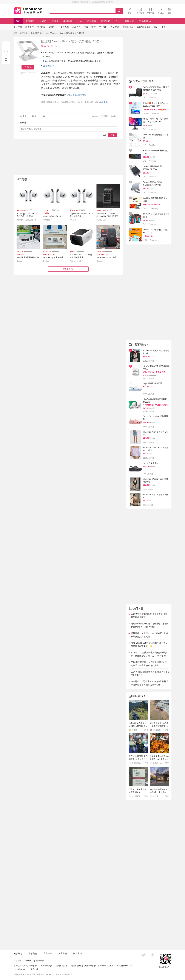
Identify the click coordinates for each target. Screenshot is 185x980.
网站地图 (17, 960)
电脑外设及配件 (37, 33)
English (114, 116)
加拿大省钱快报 (30, 966)
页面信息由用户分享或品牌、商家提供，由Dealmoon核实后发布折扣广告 (43, 974)
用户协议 (29, 960)
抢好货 (43, 21)
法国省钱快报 (62, 966)
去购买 (28, 67)
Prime (46, 61)
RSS (152, 955)
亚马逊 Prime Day (125, 966)
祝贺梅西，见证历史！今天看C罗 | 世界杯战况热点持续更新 (149, 635)
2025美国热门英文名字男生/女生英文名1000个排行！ (150, 673)
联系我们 (33, 953)
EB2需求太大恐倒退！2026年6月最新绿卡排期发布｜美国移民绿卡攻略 (149, 683)
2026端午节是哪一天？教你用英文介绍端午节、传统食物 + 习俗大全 (149, 664)
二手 (118, 21)
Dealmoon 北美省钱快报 (28, 10)
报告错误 (105, 116)
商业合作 (48, 953)
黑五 (111, 966)
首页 (18, 21)
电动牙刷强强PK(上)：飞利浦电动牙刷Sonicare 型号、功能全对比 (149, 625)
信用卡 (55, 21)
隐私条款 (40, 960)
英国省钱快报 (46, 966)
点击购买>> (49, 66)
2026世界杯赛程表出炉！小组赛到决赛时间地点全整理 (149, 616)
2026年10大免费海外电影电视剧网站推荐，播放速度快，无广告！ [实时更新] (149, 654)
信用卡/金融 (128, 27)
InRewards (22, 969)
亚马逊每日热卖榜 (77, 95)
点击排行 (30, 21)
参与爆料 (103, 102)
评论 (113, 135)
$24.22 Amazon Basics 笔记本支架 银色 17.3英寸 (66, 33)
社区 (80, 21)
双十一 (103, 966)
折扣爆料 (92, 21)
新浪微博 (143, 955)
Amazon (96, 116)
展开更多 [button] (68, 269)
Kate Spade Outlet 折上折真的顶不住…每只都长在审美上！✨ (149, 644)
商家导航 (106, 21)
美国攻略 (68, 21)
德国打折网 (76, 966)
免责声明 (63, 953)
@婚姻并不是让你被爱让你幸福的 (62, 102)
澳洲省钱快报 (90, 966)
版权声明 (77, 953)
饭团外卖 (129, 21)
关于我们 (18, 953)
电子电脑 (24, 33)
